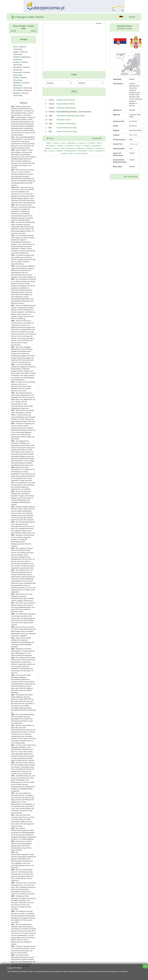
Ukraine (48, 143)
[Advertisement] (74, 46)
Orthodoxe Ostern (64, 120)
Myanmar (90, 148)
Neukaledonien (71, 151)
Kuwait (63, 148)
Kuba (71, 153)
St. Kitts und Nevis (81, 153)
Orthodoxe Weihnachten (66, 108)
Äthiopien (60, 151)
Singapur (48, 148)
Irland (63, 143)
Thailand (86, 146)
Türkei (99, 143)
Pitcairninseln (83, 151)
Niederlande (72, 143)
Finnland (91, 143)
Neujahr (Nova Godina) (66, 100)
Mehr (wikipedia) (130, 177)
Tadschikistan (96, 146)
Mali (46, 151)
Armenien (60, 146)
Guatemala (99, 151)
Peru (91, 151)
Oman (56, 148)
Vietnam (78, 146)
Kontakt (132, 17)
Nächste (97, 138)
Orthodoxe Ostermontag (66, 124)
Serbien (56, 143)
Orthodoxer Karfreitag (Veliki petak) (71, 116)
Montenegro (50, 146)
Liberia (52, 151)
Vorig (50, 138)
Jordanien (69, 146)
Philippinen (81, 148)
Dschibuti (99, 148)
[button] (122, 17)
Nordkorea (71, 148)
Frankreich (82, 143)
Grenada (64, 153)
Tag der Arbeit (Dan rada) (67, 128)
